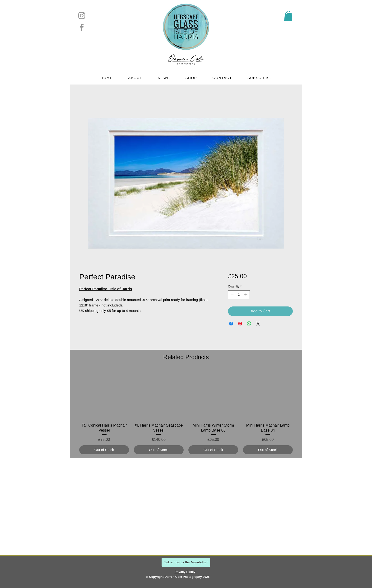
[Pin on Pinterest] (240, 324)
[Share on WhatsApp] (249, 324)
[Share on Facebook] (231, 324)
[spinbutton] (239, 295)
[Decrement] (232, 295)
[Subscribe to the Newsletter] (186, 562)
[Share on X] (258, 324)
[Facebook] (82, 27)
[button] (135, 78)
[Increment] (246, 295)
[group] (186, 412)
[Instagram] (82, 16)
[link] (288, 16)
